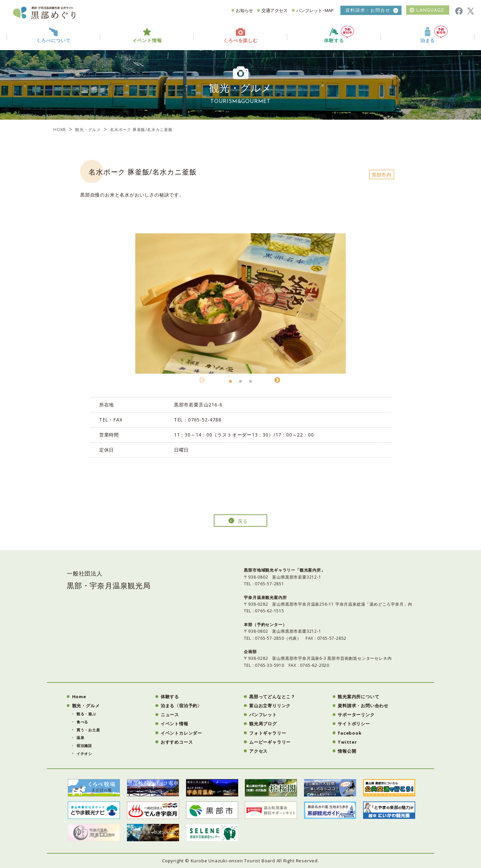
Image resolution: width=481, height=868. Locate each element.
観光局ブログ (263, 724)
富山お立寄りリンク (270, 706)
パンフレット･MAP (315, 10)
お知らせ (245, 10)
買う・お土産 (88, 730)
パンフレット (263, 715)
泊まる (434, 35)
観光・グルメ (88, 130)
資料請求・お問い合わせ (363, 706)
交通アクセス (275, 10)
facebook (350, 733)
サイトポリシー (354, 724)
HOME (60, 130)
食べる (82, 722)
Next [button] (277, 379)
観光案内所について (358, 697)
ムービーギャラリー (270, 742)
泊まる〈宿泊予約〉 (181, 706)
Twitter (347, 742)
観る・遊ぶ (86, 714)
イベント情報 (175, 724)
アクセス (258, 751)
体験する (339, 35)
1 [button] (230, 383)
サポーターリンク (356, 715)
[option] (240, 303)
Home (79, 697)
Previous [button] (202, 379)
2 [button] (240, 383)
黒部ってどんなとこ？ (272, 697)
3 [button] (251, 383)
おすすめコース (177, 742)
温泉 (81, 737)
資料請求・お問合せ (368, 10)
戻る (243, 521)
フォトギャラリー (268, 733)
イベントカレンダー (181, 733)
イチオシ (84, 754)
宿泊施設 (84, 746)
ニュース (170, 715)
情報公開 (347, 751)
